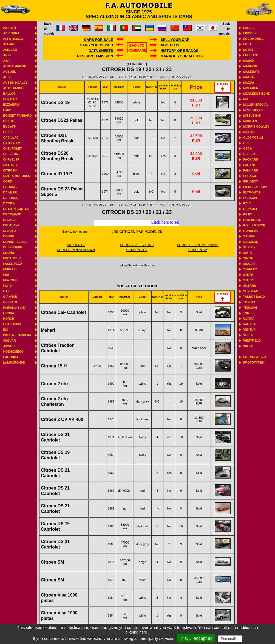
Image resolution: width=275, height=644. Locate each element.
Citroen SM (52, 562)
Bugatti (10, 126)
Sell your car (175, 40)
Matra (249, 77)
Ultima (249, 319)
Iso (6, 330)
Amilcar (10, 50)
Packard (251, 159)
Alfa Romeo (13, 39)
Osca (248, 148)
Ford (7, 286)
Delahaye (11, 225)
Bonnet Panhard (17, 116)
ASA (6, 61)
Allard (9, 44)
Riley (248, 214)
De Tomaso (12, 214)
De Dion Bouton (16, 209)
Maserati (251, 72)
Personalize (230, 639)
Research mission (95, 56)
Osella (249, 154)
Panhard (251, 170)
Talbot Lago (254, 297)
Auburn (10, 72)
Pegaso (250, 176)
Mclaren (251, 88)
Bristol (10, 121)
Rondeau (251, 231)
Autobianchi (14, 88)
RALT (247, 203)
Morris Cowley (256, 126)
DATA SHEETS (101, 51)
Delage (9, 220)
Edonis (9, 253)
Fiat (6, 275)
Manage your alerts (182, 56)
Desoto (9, 231)
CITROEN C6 (76, 245)
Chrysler (11, 159)
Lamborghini (14, 362)
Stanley (250, 269)
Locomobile (253, 39)
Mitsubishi (252, 116)
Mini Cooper (253, 110)
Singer (249, 264)
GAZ (6, 291)
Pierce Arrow (255, 187)
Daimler (10, 192)
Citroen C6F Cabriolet (63, 312)
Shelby (249, 247)
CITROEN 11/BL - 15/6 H (137, 245)
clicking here (137, 632)
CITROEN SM (198, 250)
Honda (8, 313)
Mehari (48, 330)
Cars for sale (98, 40)
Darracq (11, 198)
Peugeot (251, 181)
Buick (8, 132)
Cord (7, 181)
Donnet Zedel (15, 242)
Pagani (249, 165)
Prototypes (253, 362)
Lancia (249, 28)
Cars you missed (97, 45)
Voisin (248, 335)
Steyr (248, 275)
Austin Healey (15, 83)
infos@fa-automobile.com (137, 265)
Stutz (248, 280)
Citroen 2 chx (55, 384)
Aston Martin (15, 66)
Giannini (10, 297)
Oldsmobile (253, 137)
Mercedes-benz (256, 94)
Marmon (250, 66)
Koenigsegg (13, 351)
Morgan (250, 121)
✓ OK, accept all (196, 638)
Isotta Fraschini (17, 335)
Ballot (9, 94)
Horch (8, 319)
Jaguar (9, 341)
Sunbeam (251, 291)
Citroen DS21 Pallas (62, 120)
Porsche (251, 198)
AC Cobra (11, 33)
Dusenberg (13, 247)
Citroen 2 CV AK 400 (62, 419)
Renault (250, 209)
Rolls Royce (254, 225)
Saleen (249, 236)
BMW (7, 110)
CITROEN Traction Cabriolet (76, 250)
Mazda (249, 83)
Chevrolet (12, 148)
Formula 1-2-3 (255, 357)
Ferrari (10, 269)
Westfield (252, 341)
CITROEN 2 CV (137, 250)
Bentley (10, 99)
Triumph (250, 308)
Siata (247, 253)
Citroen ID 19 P (56, 174)
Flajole (10, 280)
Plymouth (252, 192)
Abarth (9, 28)
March (249, 61)
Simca (248, 258)
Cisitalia (10, 165)
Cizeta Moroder (17, 176)
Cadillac (11, 137)
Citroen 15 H (54, 366)
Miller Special (256, 105)
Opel (247, 143)
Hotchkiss (12, 324)
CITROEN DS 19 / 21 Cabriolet (198, 245)
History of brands (180, 51)
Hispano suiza (15, 308)
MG (246, 99)
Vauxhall (251, 324)
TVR (246, 313)
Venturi (250, 330)
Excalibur (12, 258)
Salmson (251, 242)
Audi (7, 77)
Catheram (12, 143)
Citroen (10, 170)
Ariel (8, 55)
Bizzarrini (12, 105)
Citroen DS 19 (55, 102)
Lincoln (250, 33)
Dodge (8, 236)
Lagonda (11, 357)
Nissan (249, 132)
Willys (249, 346)
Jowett (9, 346)
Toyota (249, 302)
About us (170, 45)
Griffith (10, 302)
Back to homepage (75, 232)
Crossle (10, 187)
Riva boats (252, 220)
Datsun (9, 203)
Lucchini (250, 55)
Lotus (248, 50)
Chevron (11, 154)
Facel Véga (13, 264)
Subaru (250, 286)
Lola (247, 44)
